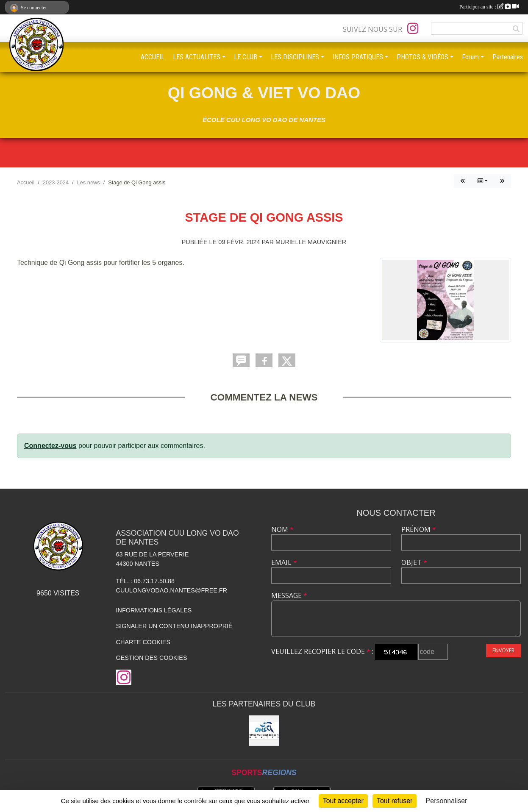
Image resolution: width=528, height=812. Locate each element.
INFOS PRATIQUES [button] (358, 57)
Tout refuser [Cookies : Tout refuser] (395, 801)
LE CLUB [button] (246, 57)
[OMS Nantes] (264, 731)
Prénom (419, 529)
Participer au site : (489, 7)
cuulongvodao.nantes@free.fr (172, 590)
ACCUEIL (153, 57)
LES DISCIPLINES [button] (295, 57)
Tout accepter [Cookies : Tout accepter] (343, 801)
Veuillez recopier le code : (322, 651)
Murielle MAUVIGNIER (311, 242)
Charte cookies (143, 642)
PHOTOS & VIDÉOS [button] (422, 57)
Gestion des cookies (152, 658)
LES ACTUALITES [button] (197, 57)
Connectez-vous (50, 446)
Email (284, 562)
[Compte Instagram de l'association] (413, 28)
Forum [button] (470, 57)
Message (289, 595)
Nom (282, 529)
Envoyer (503, 650)
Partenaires (508, 57)
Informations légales (154, 610)
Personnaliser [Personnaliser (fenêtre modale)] (447, 801)
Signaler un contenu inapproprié (174, 626)
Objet (414, 562)
